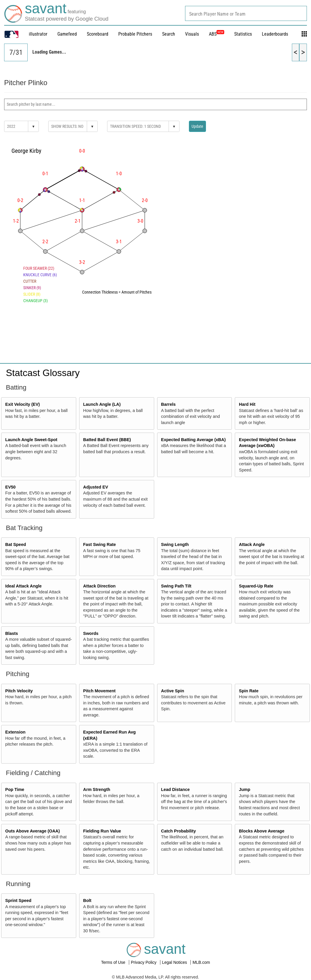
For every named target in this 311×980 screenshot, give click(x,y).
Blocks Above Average (262, 831)
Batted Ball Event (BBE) (107, 440)
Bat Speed (16, 544)
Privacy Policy (144, 962)
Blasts (12, 633)
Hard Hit (247, 404)
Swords (91, 633)
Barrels (168, 404)
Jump (245, 789)
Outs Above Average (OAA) (33, 831)
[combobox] (246, 13)
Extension (15, 732)
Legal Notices (175, 962)
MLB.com (201, 962)
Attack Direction (99, 586)
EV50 (10, 487)
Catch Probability (178, 831)
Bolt (87, 900)
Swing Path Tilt (176, 586)
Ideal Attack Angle (24, 586)
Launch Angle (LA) (102, 404)
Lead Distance (175, 789)
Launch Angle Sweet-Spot (31, 440)
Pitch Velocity (19, 691)
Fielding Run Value (102, 831)
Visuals (192, 34)
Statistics (243, 34)
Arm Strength (97, 789)
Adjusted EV (96, 487)
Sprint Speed (18, 900)
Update (197, 126)
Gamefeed (67, 34)
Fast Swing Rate (100, 544)
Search (169, 34)
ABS (217, 34)
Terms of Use (114, 962)
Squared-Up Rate (256, 586)
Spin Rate (249, 691)
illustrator (38, 34)
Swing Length (175, 544)
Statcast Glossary (43, 373)
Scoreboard (98, 34)
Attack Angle (252, 544)
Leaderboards (275, 34)
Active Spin (172, 691)
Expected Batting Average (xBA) (193, 440)
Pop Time (15, 789)
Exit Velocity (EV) (23, 404)
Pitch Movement (99, 691)
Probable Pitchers (135, 34)
